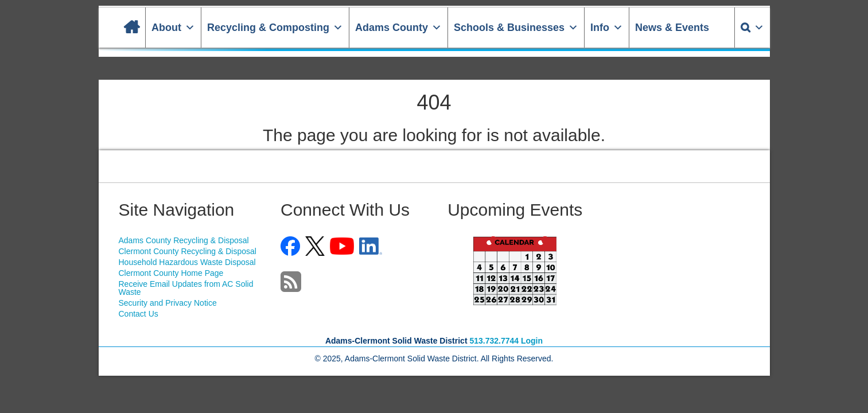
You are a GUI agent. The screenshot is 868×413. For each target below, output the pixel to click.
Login (532, 341)
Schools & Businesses (516, 28)
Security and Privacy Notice (168, 303)
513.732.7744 (494, 341)
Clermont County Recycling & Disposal (188, 251)
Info (607, 28)
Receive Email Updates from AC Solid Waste (186, 288)
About (173, 28)
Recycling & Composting (275, 28)
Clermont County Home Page (171, 273)
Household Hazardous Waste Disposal (187, 262)
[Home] (131, 28)
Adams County (398, 28)
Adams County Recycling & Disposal (184, 240)
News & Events (672, 28)
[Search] (752, 28)
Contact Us (139, 314)
